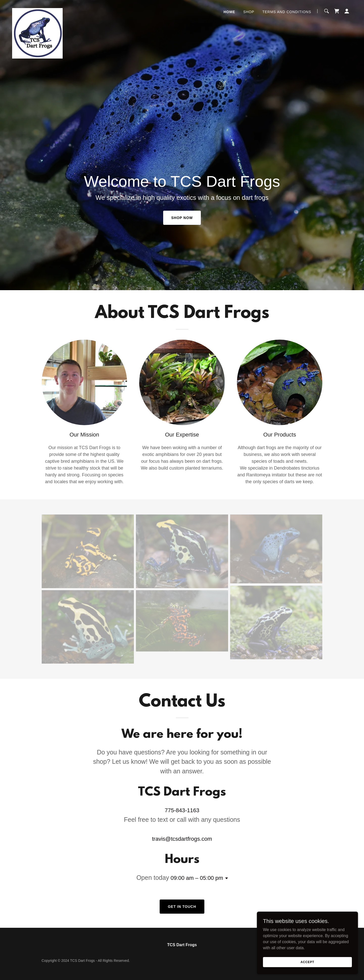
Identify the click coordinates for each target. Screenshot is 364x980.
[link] (37, 10)
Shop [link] (249, 12)
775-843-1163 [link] (182, 810)
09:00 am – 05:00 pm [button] (197, 878)
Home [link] (229, 12)
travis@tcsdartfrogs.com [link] (182, 839)
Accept (307, 962)
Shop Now (182, 218)
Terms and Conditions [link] (287, 12)
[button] (347, 11)
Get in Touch (182, 907)
